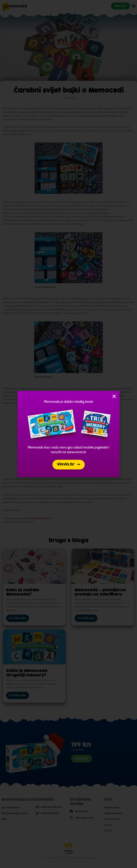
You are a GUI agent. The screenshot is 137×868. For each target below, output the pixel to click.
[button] (69, 465)
